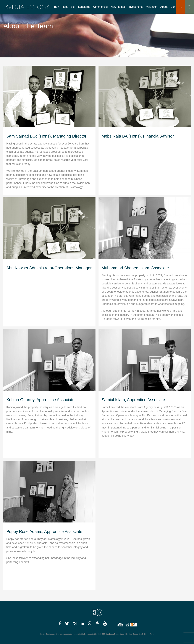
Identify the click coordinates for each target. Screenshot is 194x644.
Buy (56, 7)
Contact (175, 7)
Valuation (152, 7)
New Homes (118, 7)
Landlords (84, 7)
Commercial (100, 7)
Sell (73, 7)
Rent (65, 7)
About (164, 7)
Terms (152, 634)
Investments (136, 7)
